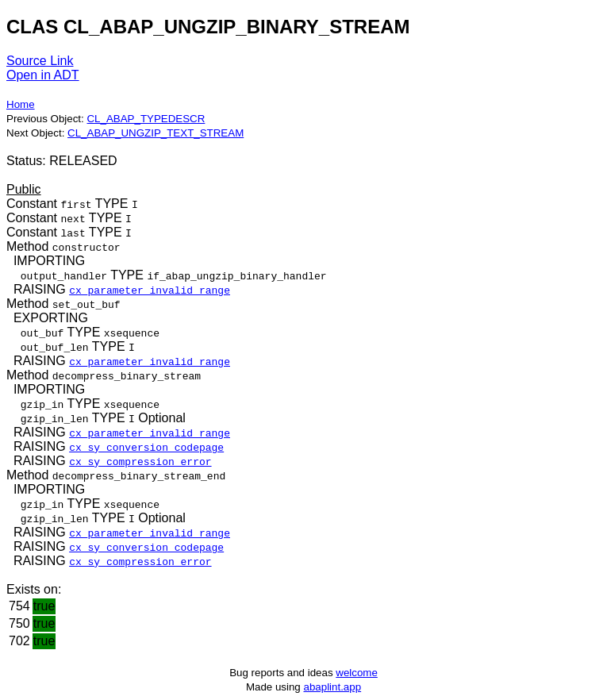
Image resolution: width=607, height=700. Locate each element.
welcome (357, 673)
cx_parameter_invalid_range (150, 290)
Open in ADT (43, 75)
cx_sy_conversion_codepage (146, 447)
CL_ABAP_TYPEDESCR (146, 119)
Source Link (40, 61)
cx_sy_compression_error (140, 461)
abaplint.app (332, 687)
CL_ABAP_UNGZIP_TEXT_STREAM (156, 133)
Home (21, 104)
